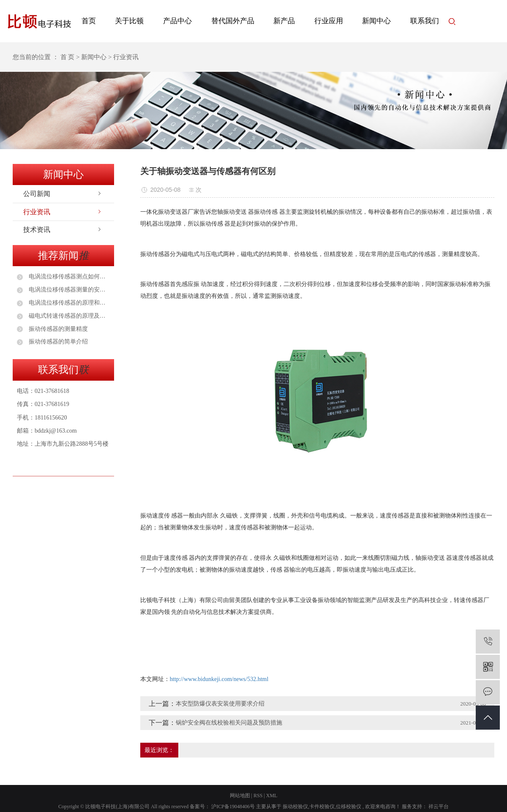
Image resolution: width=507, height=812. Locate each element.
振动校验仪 (295, 807)
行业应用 (329, 21)
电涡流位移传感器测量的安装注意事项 (68, 290)
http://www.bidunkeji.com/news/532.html (219, 679)
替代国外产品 (233, 21)
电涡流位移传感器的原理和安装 (68, 303)
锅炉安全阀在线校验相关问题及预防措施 (229, 723)
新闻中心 (376, 21)
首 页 (68, 57)
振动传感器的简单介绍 (57, 342)
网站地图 (240, 796)
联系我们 (425, 21)
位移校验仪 (349, 807)
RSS (258, 796)
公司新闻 (37, 194)
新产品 (284, 21)
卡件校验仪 (322, 807)
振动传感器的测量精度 (57, 329)
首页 (89, 21)
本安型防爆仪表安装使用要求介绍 (220, 704)
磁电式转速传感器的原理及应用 (68, 316)
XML (272, 796)
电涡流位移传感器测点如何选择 (68, 277)
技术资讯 (37, 230)
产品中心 (177, 21)
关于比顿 (129, 21)
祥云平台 (438, 807)
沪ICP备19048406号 (233, 807)
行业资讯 (37, 212)
